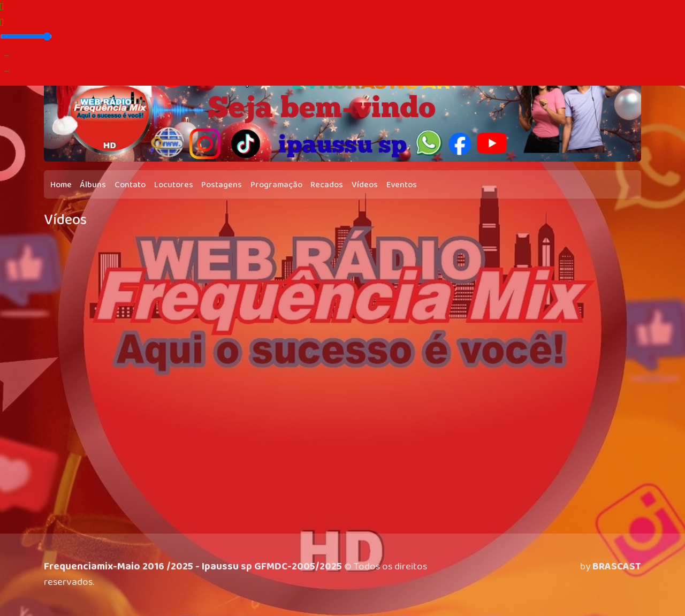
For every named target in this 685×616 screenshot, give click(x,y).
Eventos (402, 185)
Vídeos (365, 185)
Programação (276, 185)
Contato (130, 185)
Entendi (647, 582)
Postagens (222, 185)
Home (61, 185)
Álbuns (93, 185)
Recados (327, 185)
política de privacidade (229, 590)
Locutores (174, 185)
